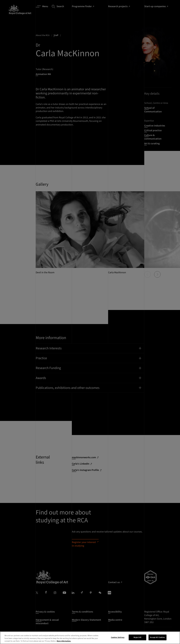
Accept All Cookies (157, 638)
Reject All (137, 638)
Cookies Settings (118, 638)
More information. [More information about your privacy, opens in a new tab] (64, 642)
